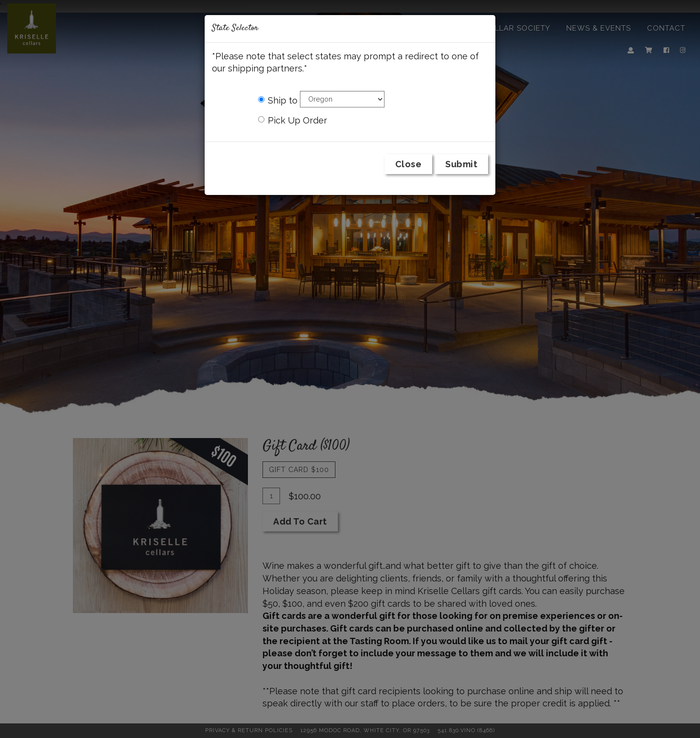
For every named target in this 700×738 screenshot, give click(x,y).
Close (409, 164)
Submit (461, 164)
